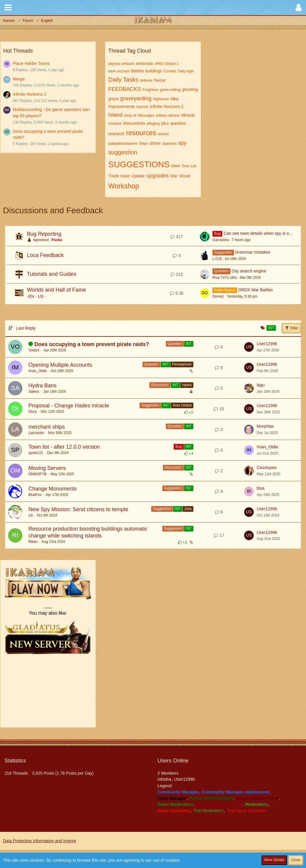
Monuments (134, 123)
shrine (155, 143)
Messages (146, 115)
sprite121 (36, 453)
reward (163, 134)
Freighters (150, 90)
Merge (19, 79)
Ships (143, 144)
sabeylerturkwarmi (123, 144)
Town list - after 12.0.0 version (64, 447)
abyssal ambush (121, 64)
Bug (179, 447)
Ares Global (182, 405)
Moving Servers (47, 468)
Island (115, 115)
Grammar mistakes (253, 252)
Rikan (33, 542)
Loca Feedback (45, 255)
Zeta (188, 509)
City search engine (249, 271)
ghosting (190, 89)
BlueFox (35, 495)
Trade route (119, 176)
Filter (291, 328)
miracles (115, 124)
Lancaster (36, 433)
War (174, 176)
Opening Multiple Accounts (60, 365)
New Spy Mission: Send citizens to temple (78, 509)
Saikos (34, 392)
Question (175, 344)
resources (141, 133)
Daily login (186, 71)
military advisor (168, 115)
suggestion (123, 152)
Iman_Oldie (38, 371)
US (41, 296)
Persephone (182, 364)
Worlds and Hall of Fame (56, 290)
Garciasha (221, 240)
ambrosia (144, 63)
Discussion (160, 385)
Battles (138, 71)
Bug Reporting (44, 234)
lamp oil (130, 115)
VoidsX (34, 350)
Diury (33, 412)
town (176, 166)
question (178, 123)
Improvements (121, 106)
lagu (261, 385)
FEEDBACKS (124, 89)
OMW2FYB (38, 474)
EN (31, 296)
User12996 (267, 344)
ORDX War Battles (255, 290)
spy (182, 143)
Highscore (161, 99)
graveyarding (136, 98)
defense (146, 80)
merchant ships (47, 427)
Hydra (187, 385)
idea (174, 99)
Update (138, 176)
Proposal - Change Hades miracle (69, 406)
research (116, 134)
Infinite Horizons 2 (30, 94)
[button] (8, 7)
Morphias (265, 426)
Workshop (124, 186)
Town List (189, 166)
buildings (154, 71)
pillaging (153, 124)
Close (296, 860)
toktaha (164, 779)
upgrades (157, 176)
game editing (170, 90)
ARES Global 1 (167, 64)
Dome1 (218, 296)
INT (189, 344)
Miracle (188, 115)
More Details (274, 860)
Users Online (173, 761)
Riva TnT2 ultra (225, 278)
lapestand (41, 240)
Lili (31, 515)
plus (165, 123)
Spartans (169, 144)
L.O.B (217, 259)
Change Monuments (53, 489)
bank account (119, 71)
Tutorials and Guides (52, 274)
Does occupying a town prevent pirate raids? (92, 344)
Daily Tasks (123, 80)
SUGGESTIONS (139, 164)
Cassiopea (267, 467)
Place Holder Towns (31, 63)
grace (113, 99)
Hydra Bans (42, 386)
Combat (170, 71)
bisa (261, 488)
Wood (185, 176)
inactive (142, 107)
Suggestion (150, 405)
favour (160, 80)
